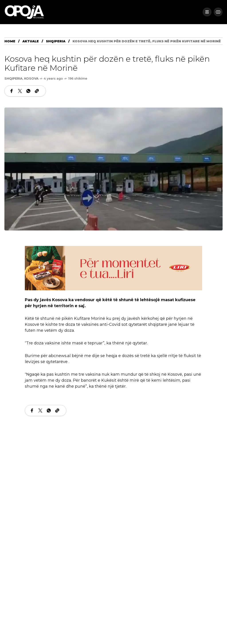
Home (10, 41)
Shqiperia (56, 41)
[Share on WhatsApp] (28, 91)
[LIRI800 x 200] (113, 268)
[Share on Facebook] (12, 91)
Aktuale (31, 41)
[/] (207, 12)
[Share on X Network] (20, 91)
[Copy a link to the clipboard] (37, 91)
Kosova (31, 79)
